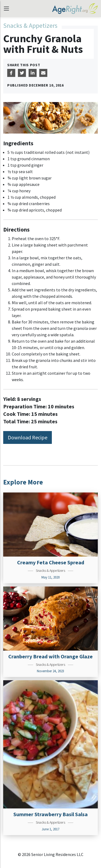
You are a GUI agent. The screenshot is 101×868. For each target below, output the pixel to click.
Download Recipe (28, 437)
